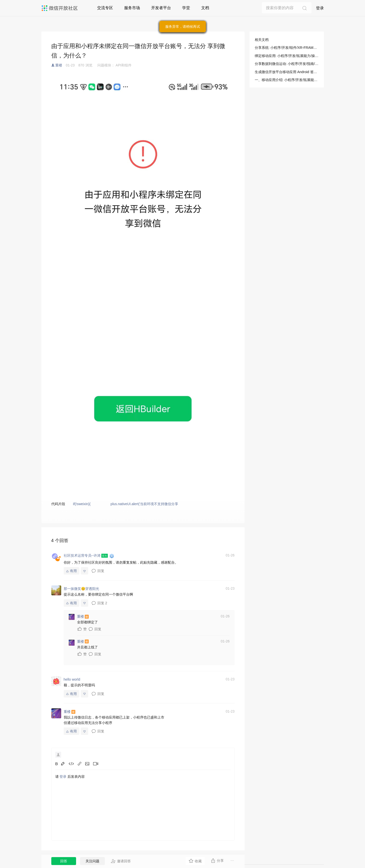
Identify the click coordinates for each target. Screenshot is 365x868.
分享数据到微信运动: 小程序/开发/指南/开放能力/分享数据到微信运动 (287, 64)
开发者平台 (161, 8)
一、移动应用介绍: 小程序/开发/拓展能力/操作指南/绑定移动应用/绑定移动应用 (287, 80)
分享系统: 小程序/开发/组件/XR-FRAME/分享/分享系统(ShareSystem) (287, 48)
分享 (217, 861)
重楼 (59, 65)
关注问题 (92, 861)
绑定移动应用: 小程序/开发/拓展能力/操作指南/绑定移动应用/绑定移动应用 (287, 56)
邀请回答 (121, 861)
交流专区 (105, 8)
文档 (205, 8)
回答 (64, 861)
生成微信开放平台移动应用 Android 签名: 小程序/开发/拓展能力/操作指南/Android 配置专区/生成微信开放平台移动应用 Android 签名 (287, 72)
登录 (320, 8)
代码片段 (58, 504)
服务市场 (132, 8)
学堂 (186, 8)
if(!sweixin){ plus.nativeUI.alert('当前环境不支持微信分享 (125, 504)
